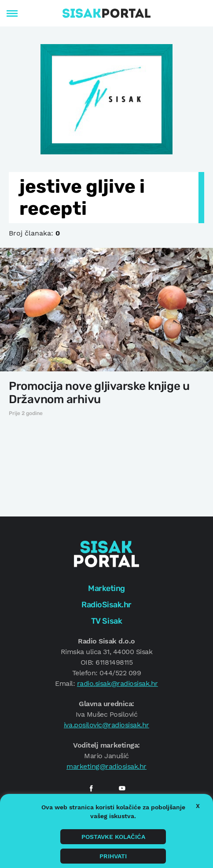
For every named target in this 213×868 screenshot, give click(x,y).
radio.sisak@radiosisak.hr (118, 683)
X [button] (198, 806)
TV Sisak (106, 621)
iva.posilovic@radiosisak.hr (106, 725)
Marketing (106, 588)
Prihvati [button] (113, 856)
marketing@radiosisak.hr (106, 766)
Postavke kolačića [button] (113, 837)
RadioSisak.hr (106, 605)
